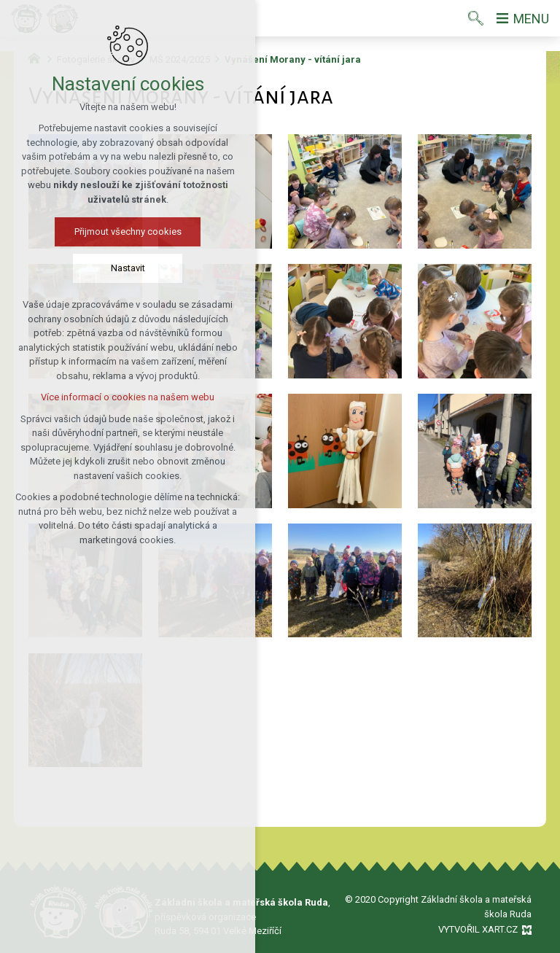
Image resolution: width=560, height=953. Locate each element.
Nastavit (128, 268)
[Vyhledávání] (476, 18)
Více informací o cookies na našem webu (128, 397)
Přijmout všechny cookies (128, 232)
